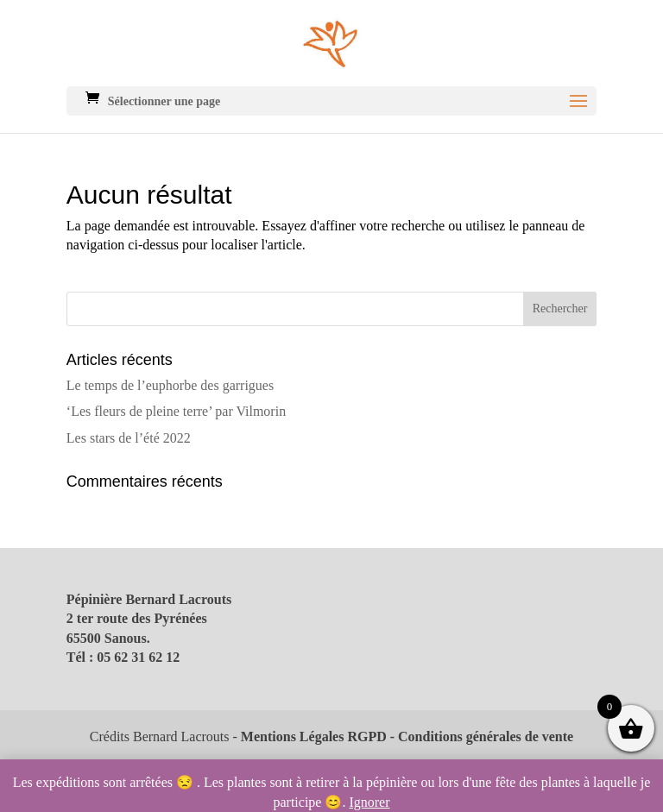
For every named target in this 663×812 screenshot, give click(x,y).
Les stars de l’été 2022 (129, 438)
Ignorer (369, 802)
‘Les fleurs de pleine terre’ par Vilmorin (176, 411)
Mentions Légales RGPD (314, 736)
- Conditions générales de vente (480, 736)
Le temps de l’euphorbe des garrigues (170, 385)
